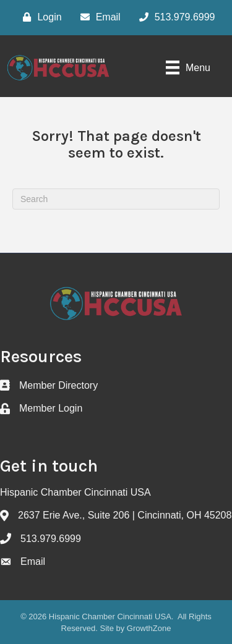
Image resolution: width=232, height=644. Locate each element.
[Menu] (188, 67)
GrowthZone (149, 628)
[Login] (39, 17)
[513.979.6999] (174, 17)
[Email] (97, 17)
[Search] (116, 199)
